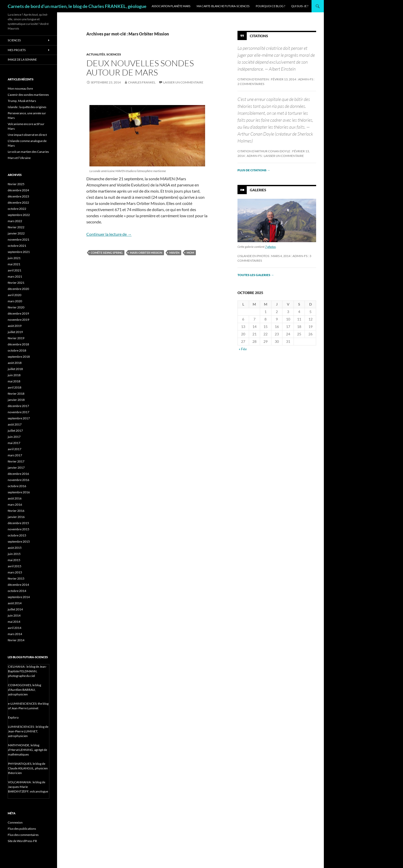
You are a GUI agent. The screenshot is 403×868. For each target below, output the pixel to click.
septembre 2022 (19, 215)
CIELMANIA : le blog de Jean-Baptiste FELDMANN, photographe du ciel (27, 671)
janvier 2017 (16, 468)
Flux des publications (22, 829)
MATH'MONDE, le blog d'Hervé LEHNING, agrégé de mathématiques (28, 750)
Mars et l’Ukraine (19, 158)
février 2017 (16, 461)
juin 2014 (14, 615)
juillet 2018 (15, 369)
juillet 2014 (15, 609)
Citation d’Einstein (253, 79)
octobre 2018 (17, 350)
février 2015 (16, 578)
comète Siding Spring (107, 253)
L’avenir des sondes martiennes (28, 95)
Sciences (114, 54)
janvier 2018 (16, 400)
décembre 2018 (18, 344)
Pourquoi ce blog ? (270, 6)
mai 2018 (14, 381)
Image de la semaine (22, 59)
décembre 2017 (18, 406)
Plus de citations (254, 170)
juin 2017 (14, 437)
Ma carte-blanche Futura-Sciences (223, 6)
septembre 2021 (19, 252)
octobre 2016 (17, 486)
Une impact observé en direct (27, 135)
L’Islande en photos (253, 256)
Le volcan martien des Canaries (28, 152)
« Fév (243, 349)
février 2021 (16, 283)
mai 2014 (14, 622)
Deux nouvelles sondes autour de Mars (140, 68)
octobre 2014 (17, 591)
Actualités (96, 54)
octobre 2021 (17, 246)
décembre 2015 (18, 523)
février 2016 (16, 511)
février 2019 (16, 338)
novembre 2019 (19, 320)
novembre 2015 (19, 529)
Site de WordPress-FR (22, 841)
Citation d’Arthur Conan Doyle (264, 151)
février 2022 (16, 227)
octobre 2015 (17, 535)
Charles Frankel (142, 82)
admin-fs (306, 79)
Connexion (15, 822)
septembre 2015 (19, 541)
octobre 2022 (17, 209)
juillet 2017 (15, 431)
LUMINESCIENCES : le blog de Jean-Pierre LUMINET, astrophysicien (28, 731)
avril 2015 (15, 566)
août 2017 (15, 424)
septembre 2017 (19, 418)
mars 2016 (15, 504)
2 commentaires (251, 84)
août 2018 (15, 363)
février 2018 (16, 394)
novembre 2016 (19, 480)
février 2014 (16, 640)
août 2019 (15, 326)
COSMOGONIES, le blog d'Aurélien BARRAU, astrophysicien (25, 690)
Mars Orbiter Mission (146, 253)
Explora (13, 717)
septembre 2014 (19, 597)
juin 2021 (14, 258)
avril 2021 (15, 270)
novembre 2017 (19, 412)
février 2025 (16, 184)
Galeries (258, 190)
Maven (174, 253)
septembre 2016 (19, 492)
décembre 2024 (18, 190)
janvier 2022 (16, 233)
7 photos (270, 247)
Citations (259, 36)
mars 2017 (15, 455)
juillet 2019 (15, 332)
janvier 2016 (16, 517)
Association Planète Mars (171, 6)
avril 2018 (15, 387)
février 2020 (16, 307)
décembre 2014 (18, 585)
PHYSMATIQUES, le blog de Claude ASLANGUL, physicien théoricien (28, 768)
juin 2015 (14, 554)
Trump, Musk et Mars (22, 101)
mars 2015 (15, 572)
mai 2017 (14, 443)
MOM (190, 253)
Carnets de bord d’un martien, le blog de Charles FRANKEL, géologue (77, 6)
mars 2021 (15, 276)
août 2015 (15, 548)
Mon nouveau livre (20, 88)
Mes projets (17, 50)
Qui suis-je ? (300, 6)
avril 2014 (15, 628)
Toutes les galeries (256, 275)
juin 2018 (14, 375)
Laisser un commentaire (183, 82)
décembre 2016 (18, 474)
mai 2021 (14, 264)
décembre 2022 (18, 202)
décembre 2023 (18, 196)
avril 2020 (15, 295)
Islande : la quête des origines (27, 107)
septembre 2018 (19, 357)
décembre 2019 (18, 313)
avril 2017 (15, 449)
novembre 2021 (19, 239)
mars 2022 (15, 221)
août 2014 (15, 603)
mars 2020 (15, 301)
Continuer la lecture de (109, 234)
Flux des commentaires (23, 835)
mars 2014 (15, 634)
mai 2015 (14, 560)
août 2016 (15, 498)
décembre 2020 (18, 289)
